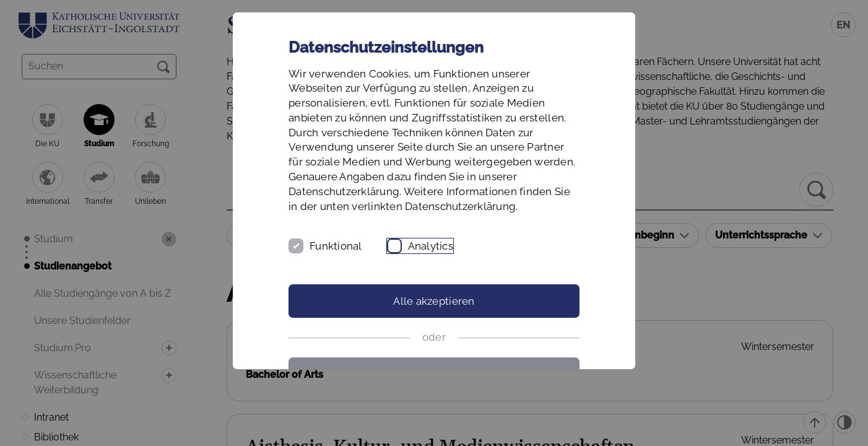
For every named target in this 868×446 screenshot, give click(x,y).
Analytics (431, 246)
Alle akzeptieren (434, 301)
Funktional (336, 246)
